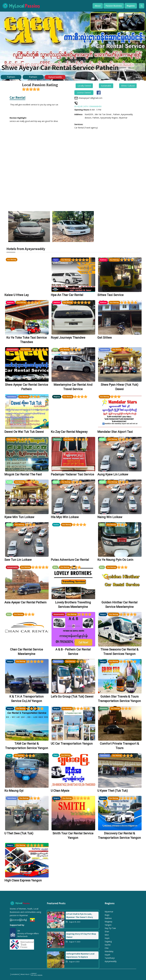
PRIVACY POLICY (25, 974)
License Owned (84, 93)
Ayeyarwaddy (55, 77)
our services (15, 974)
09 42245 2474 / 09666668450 (88, 106)
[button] (98, 6)
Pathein (11, 77)
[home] (44, 6)
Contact (34, 974)
